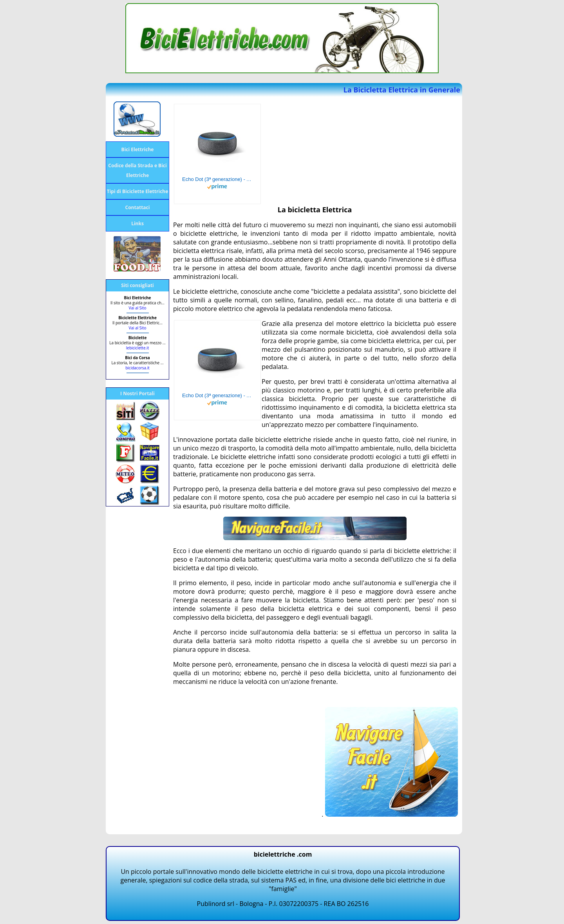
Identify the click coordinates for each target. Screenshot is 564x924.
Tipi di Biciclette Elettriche (138, 191)
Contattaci (138, 207)
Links (137, 223)
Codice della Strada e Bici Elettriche (137, 170)
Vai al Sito (138, 308)
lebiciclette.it (138, 348)
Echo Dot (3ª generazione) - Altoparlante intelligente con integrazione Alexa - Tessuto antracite (217, 179)
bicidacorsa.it (137, 368)
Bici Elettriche (138, 149)
